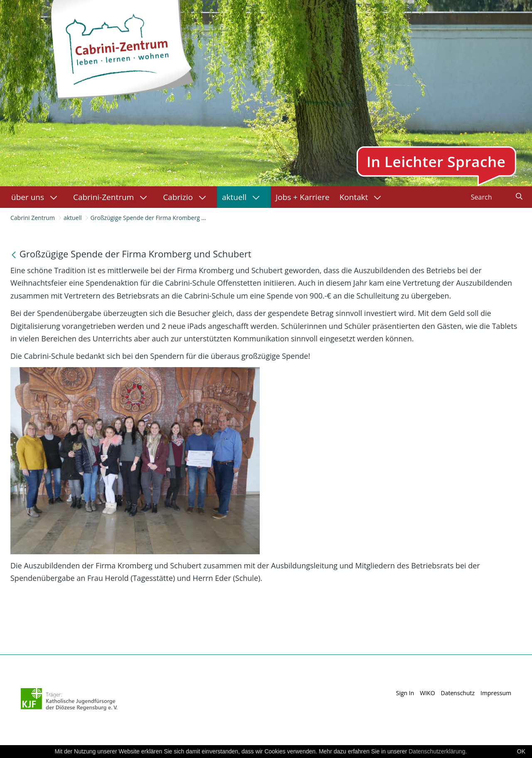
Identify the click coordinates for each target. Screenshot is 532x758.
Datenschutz (458, 693)
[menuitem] (37, 197)
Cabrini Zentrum (33, 218)
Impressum (496, 693)
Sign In (405, 693)
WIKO (427, 693)
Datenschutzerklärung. (438, 751)
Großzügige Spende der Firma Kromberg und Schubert (164, 218)
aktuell (73, 218)
